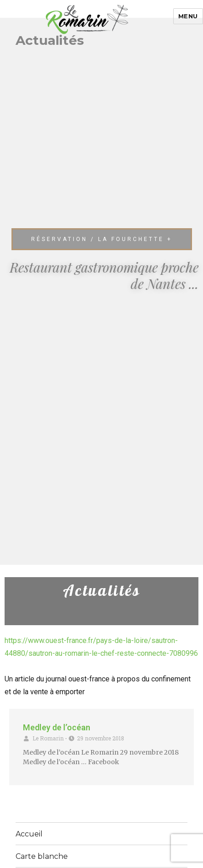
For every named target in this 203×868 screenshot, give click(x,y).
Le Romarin (48, 738)
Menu (188, 16)
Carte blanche (42, 856)
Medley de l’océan (57, 727)
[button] (102, 239)
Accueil (29, 834)
